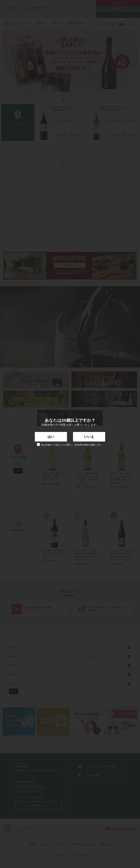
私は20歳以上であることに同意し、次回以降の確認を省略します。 (70, 444)
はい (51, 437)
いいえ (89, 437)
